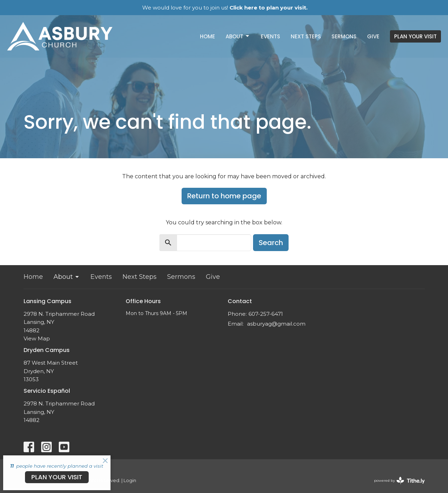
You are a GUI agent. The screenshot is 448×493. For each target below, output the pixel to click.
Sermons (344, 36)
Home (207, 36)
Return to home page (224, 196)
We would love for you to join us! (225, 8)
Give (373, 36)
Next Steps (306, 36)
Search (271, 243)
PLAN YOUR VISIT (415, 36)
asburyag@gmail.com (276, 324)
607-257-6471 (266, 314)
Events (270, 36)
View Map (37, 338)
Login (130, 481)
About (238, 36)
